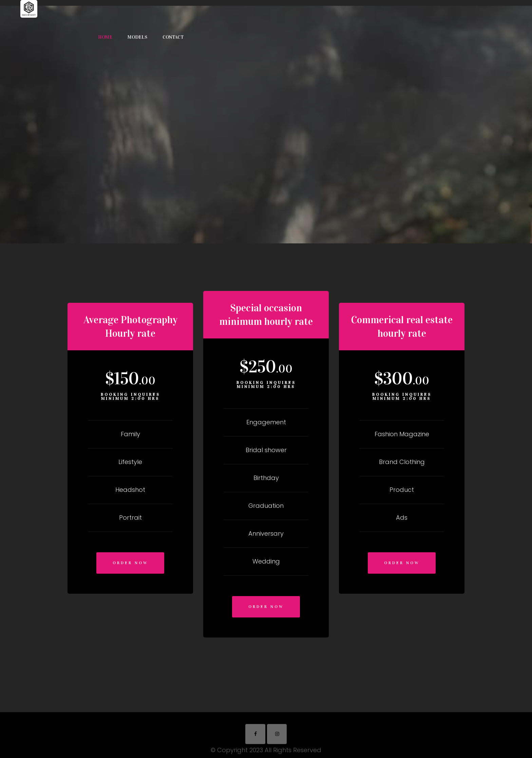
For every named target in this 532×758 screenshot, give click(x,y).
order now (130, 563)
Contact (173, 37)
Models (137, 37)
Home (105, 37)
